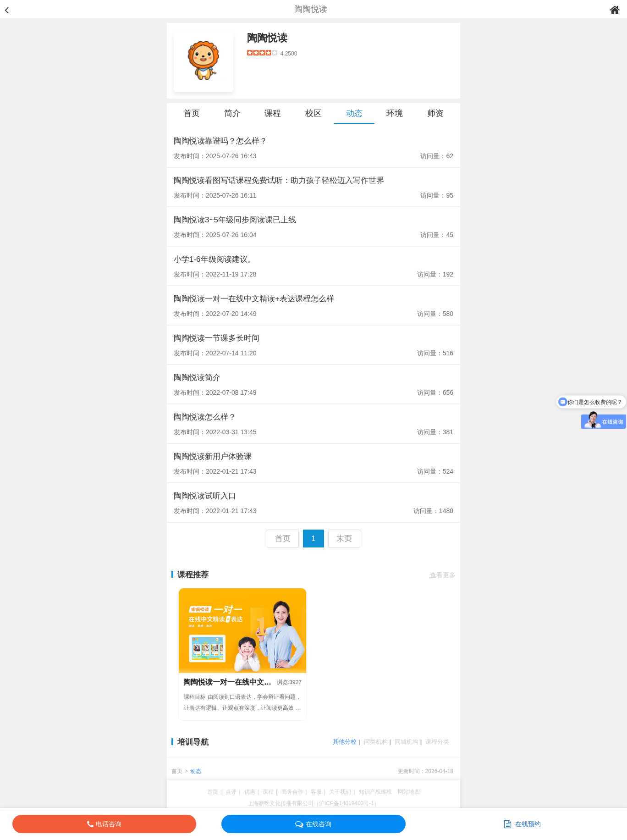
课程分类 (437, 742)
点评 (231, 792)
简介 (232, 113)
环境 (395, 113)
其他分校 (345, 742)
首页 (192, 113)
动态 (354, 113)
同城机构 (407, 742)
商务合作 (292, 792)
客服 (316, 792)
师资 (435, 113)
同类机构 (376, 742)
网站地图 (409, 792)
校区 (313, 113)
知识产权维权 (375, 792)
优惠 (250, 792)
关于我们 (340, 792)
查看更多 (443, 575)
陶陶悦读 (267, 38)
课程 (273, 113)
